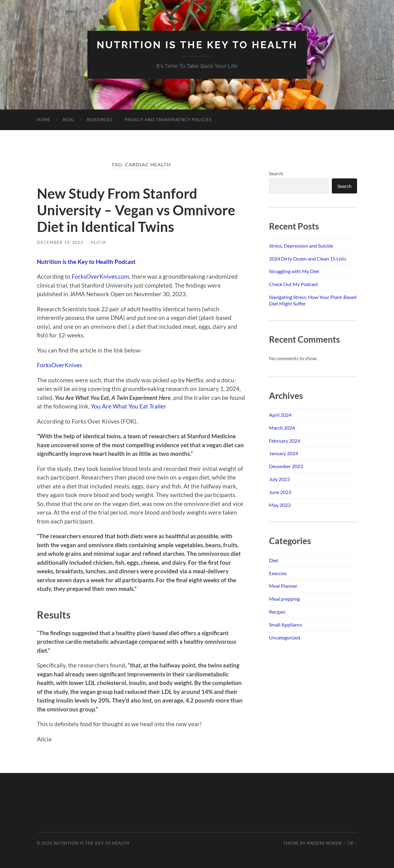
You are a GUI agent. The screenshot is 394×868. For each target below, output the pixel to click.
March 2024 (282, 428)
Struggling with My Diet (294, 271)
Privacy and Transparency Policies (168, 120)
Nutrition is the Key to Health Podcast (86, 262)
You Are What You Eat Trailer (129, 406)
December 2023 (286, 466)
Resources (100, 120)
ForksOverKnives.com (101, 276)
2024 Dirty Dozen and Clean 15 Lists (308, 259)
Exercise (278, 573)
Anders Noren (324, 843)
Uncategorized (285, 637)
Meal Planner (283, 586)
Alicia (98, 242)
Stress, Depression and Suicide (301, 246)
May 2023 (280, 505)
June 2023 (280, 492)
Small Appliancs (286, 625)
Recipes (277, 612)
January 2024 (283, 453)
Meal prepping (284, 599)
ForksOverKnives (60, 365)
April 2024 (280, 415)
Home (44, 120)
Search (276, 173)
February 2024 (285, 441)
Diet (274, 560)
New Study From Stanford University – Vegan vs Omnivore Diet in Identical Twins (136, 210)
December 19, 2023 (60, 242)
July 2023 (279, 479)
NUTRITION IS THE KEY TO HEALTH (197, 45)
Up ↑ (352, 843)
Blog (69, 120)
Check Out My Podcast (293, 284)
